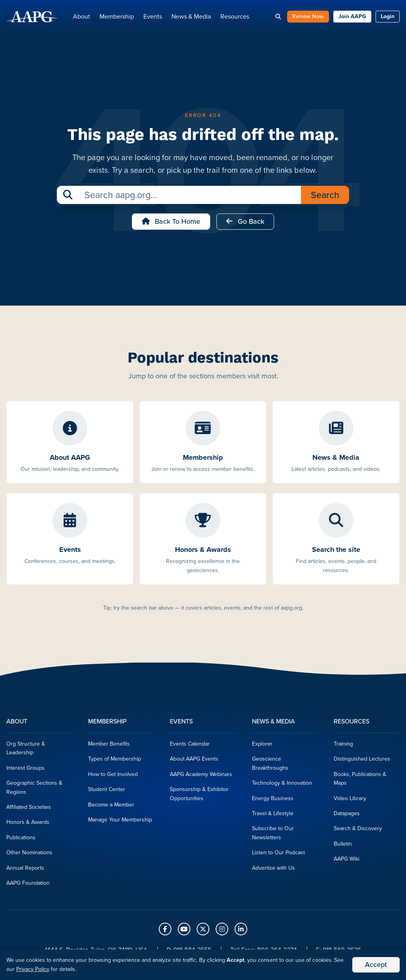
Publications (21, 839)
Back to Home (171, 224)
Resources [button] (235, 18)
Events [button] (153, 18)
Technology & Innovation (282, 785)
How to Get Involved (113, 777)
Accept (376, 965)
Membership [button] (117, 18)
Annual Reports (25, 870)
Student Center (107, 792)
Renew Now (308, 18)
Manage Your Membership (120, 822)
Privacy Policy (33, 969)
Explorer (262, 746)
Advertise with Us (273, 870)
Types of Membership (115, 761)
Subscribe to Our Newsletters (273, 835)
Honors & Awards (28, 824)
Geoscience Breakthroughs (270, 766)
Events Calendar (190, 746)
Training (343, 746)
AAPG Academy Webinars (201, 777)
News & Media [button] (191, 18)
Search (325, 197)
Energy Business (273, 800)
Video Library (350, 800)
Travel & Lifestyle (273, 816)
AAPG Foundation (28, 885)
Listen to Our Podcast (278, 855)
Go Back (245, 224)
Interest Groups (25, 770)
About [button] (82, 18)
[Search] (278, 18)
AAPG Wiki (347, 861)
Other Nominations (29, 855)
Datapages (347, 816)
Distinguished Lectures (362, 761)
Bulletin (343, 846)
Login (388, 18)
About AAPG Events (194, 761)
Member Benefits (109, 746)
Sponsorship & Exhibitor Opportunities (199, 796)
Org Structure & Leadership (26, 751)
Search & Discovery (358, 831)
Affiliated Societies (29, 809)
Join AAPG (352, 18)
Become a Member (111, 807)
